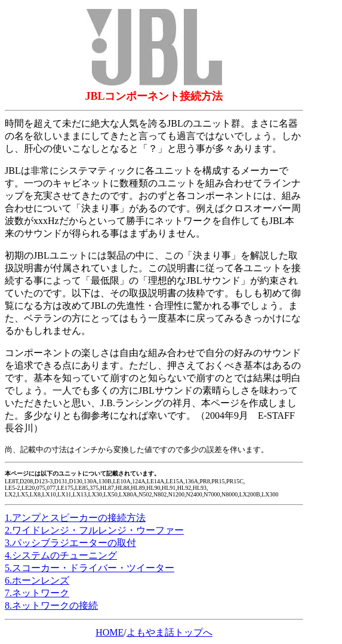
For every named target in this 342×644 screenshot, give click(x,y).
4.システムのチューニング (61, 555)
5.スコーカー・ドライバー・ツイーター (90, 568)
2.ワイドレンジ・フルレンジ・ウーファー (94, 530)
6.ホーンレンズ (37, 580)
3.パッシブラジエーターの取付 (70, 543)
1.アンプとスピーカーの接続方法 (75, 518)
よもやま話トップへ (170, 632)
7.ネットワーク (37, 593)
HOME (110, 632)
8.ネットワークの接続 (51, 605)
